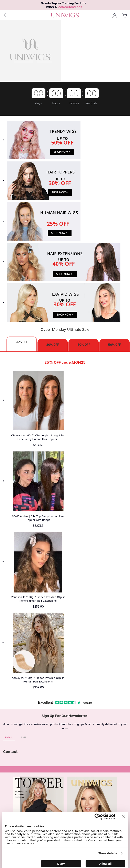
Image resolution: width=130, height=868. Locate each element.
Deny (61, 864)
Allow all (105, 864)
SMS (24, 737)
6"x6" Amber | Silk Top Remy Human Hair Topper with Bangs (38, 518)
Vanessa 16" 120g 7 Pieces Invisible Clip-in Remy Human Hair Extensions (38, 599)
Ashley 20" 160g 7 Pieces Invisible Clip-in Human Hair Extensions (38, 680)
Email (9, 737)
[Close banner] (124, 817)
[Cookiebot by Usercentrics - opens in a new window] (97, 817)
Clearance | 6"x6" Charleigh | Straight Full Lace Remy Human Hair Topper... (38, 437)
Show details (108, 853)
